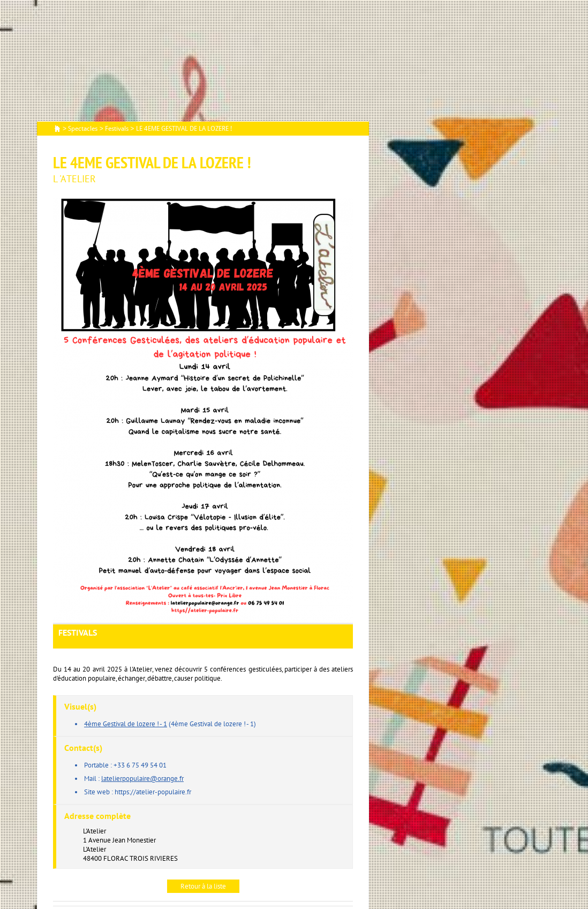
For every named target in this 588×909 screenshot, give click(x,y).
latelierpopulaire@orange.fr (142, 778)
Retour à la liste (203, 886)
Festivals (117, 129)
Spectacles (83, 129)
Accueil (57, 129)
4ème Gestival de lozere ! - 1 (126, 724)
